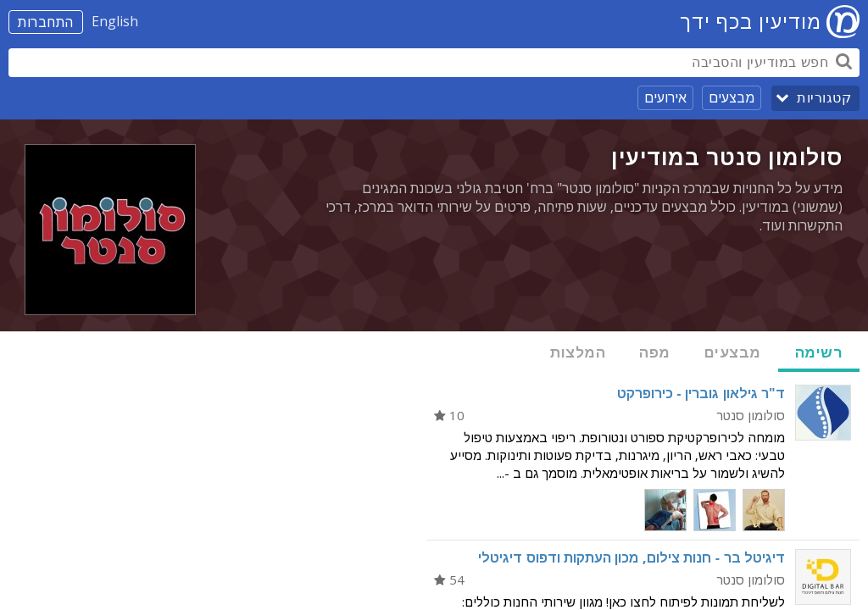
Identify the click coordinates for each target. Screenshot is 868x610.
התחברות (46, 22)
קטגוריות (824, 98)
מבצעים (732, 97)
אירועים (665, 97)
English (115, 21)
